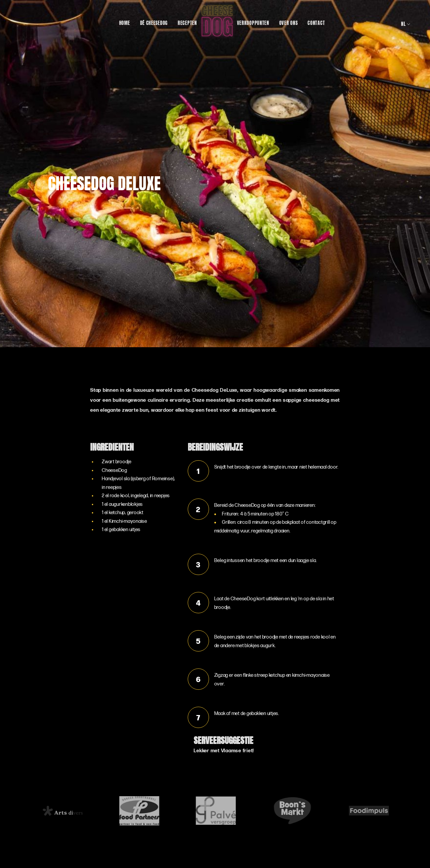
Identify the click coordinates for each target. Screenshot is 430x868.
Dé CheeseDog (154, 22)
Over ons (289, 22)
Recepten (187, 22)
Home (125, 22)
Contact (316, 22)
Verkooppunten (253, 22)
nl (406, 23)
